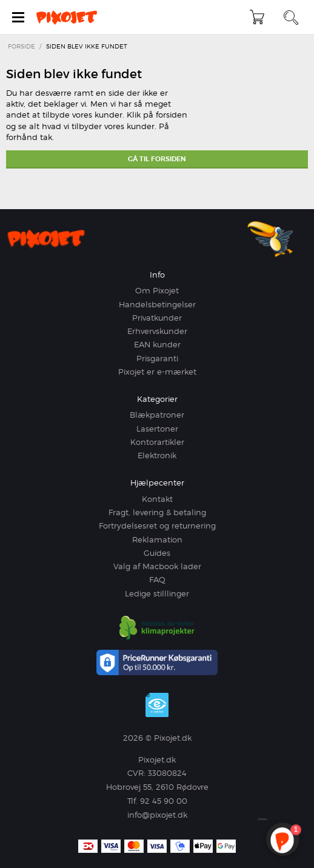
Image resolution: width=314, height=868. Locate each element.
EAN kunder (157, 344)
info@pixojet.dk (157, 815)
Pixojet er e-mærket (157, 372)
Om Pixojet (157, 290)
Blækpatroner (157, 415)
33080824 (167, 773)
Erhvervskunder (157, 331)
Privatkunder (157, 318)
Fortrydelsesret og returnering (157, 526)
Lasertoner (157, 429)
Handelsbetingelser (157, 304)
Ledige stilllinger (157, 593)
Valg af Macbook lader (157, 566)
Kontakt (157, 499)
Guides (157, 553)
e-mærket (157, 705)
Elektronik (157, 455)
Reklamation (157, 539)
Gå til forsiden (157, 159)
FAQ (157, 579)
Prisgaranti (157, 358)
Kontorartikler (157, 442)
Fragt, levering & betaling (157, 512)
